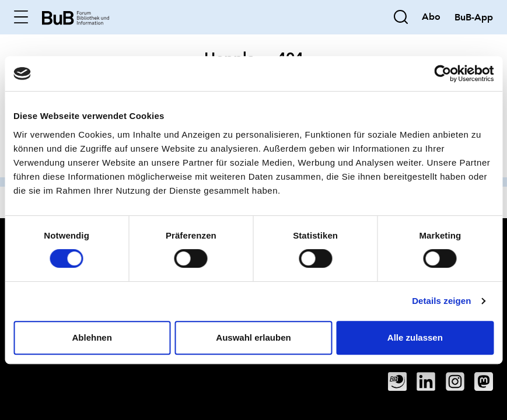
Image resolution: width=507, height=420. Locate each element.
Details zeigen (441, 301)
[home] (76, 17)
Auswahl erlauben (253, 337)
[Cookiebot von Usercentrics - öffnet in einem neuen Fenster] (443, 73)
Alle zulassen (415, 337)
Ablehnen (92, 337)
